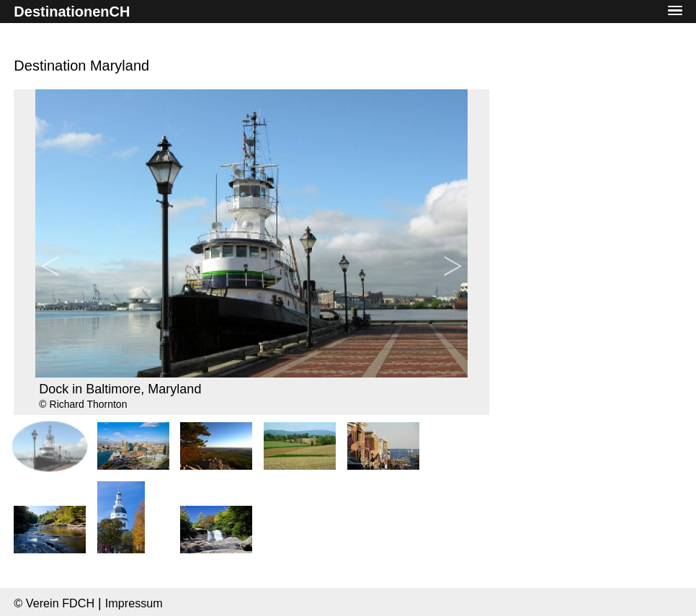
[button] (675, 11)
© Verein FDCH (54, 603)
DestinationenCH (72, 12)
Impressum (134, 603)
